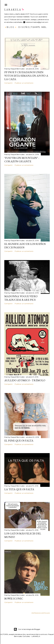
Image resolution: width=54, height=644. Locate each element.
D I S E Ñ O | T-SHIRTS (29, 27)
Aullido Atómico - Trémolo (25, 380)
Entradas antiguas (41, 613)
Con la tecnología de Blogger (27, 629)
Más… (44, 27)
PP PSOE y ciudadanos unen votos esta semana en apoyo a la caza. (26, 76)
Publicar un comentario (24, 83)
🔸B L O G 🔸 (11, 27)
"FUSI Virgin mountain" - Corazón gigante (22, 160)
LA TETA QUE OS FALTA (19, 489)
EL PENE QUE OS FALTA (19, 441)
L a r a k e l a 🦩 (14, 10)
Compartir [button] (8, 83)
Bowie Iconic (14, 598)
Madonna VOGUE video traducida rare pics (21, 298)
